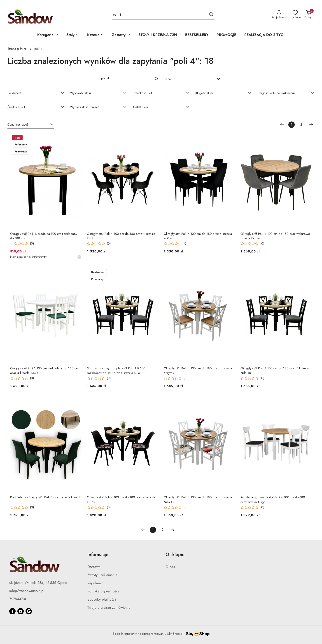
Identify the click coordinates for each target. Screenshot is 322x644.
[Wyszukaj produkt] (163, 15)
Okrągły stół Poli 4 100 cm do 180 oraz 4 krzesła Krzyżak (198, 371)
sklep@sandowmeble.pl (27, 591)
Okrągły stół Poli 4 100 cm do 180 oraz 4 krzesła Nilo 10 (275, 371)
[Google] (29, 611)
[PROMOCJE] (226, 35)
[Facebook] (12, 611)
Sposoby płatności (102, 599)
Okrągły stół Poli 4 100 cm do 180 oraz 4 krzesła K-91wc (198, 236)
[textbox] (187, 79)
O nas (170, 567)
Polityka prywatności (103, 591)
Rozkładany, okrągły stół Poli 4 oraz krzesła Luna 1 (45, 497)
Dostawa (94, 567)
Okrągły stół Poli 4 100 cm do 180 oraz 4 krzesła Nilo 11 (198, 500)
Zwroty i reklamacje (102, 575)
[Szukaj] (156, 79)
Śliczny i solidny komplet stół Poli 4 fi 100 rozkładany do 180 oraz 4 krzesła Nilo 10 (116, 371)
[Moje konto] (279, 15)
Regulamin (95, 583)
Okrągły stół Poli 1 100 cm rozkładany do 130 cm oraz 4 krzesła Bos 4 (44, 371)
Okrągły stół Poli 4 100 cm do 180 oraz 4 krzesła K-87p (121, 500)
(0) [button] (32, 244)
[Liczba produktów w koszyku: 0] (309, 15)
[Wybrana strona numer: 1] (292, 125)
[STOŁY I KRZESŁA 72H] (158, 35)
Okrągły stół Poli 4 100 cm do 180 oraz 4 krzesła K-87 (121, 236)
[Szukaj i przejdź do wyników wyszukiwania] (211, 15)
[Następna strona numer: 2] (311, 125)
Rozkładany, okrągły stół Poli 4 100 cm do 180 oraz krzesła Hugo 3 (273, 500)
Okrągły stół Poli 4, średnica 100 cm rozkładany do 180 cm (44, 236)
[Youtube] (21, 611)
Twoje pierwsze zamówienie (109, 608)
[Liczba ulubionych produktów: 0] (295, 15)
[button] (48, 35)
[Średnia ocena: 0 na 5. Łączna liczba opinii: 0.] (22, 244)
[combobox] (192, 79)
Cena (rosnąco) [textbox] (18, 125)
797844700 (18, 599)
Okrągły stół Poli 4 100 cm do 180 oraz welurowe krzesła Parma (275, 236)
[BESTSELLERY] (197, 35)
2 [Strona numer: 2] (301, 125)
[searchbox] (36, 93)
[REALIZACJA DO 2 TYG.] (265, 35)
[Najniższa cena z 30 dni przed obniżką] (79, 257)
